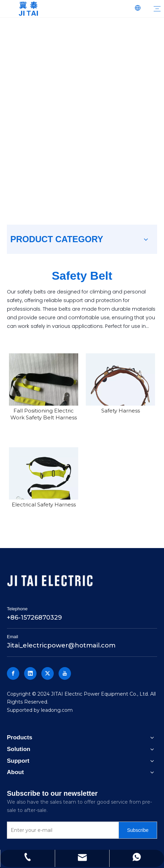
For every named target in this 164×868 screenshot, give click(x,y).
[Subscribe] (138, 830)
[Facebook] (13, 673)
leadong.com (57, 710)
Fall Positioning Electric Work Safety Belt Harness (44, 414)
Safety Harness (121, 411)
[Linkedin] (30, 673)
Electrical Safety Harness (44, 505)
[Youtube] (65, 673)
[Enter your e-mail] (61, 830)
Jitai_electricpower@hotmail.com (61, 645)
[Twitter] (48, 673)
